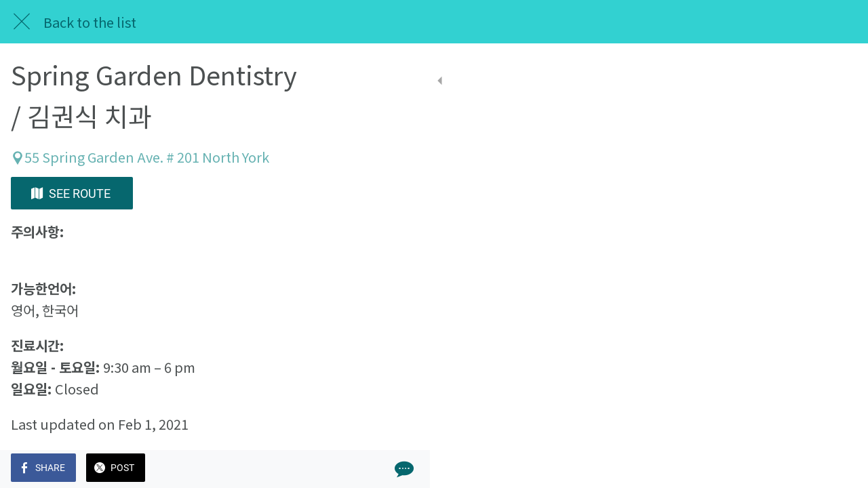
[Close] (22, 22)
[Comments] (380, 469)
